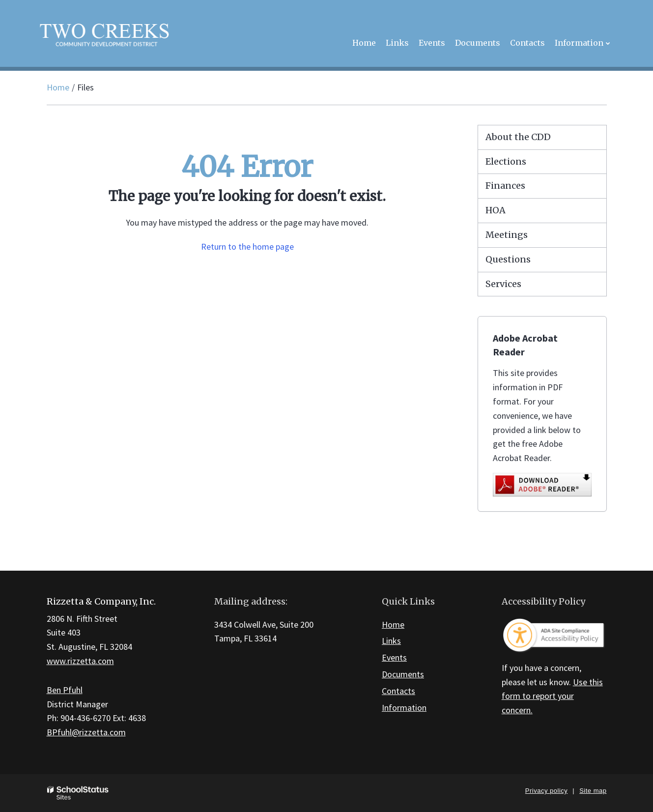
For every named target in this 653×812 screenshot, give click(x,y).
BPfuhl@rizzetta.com (86, 732)
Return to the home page (247, 246)
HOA (496, 210)
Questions (508, 259)
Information (404, 708)
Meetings (507, 235)
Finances (505, 186)
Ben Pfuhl (65, 690)
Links (391, 641)
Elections (506, 161)
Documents (403, 674)
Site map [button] (593, 791)
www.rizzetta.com (80, 661)
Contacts (398, 691)
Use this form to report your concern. (552, 696)
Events (394, 657)
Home (58, 87)
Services (503, 284)
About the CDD (518, 137)
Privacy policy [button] (546, 791)
